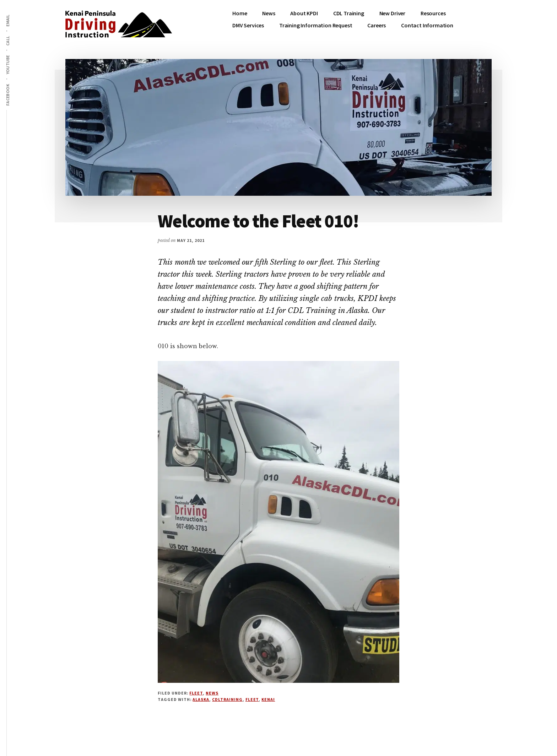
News (212, 693)
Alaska (201, 699)
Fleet (196, 693)
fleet (252, 699)
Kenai (268, 699)
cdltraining (227, 699)
